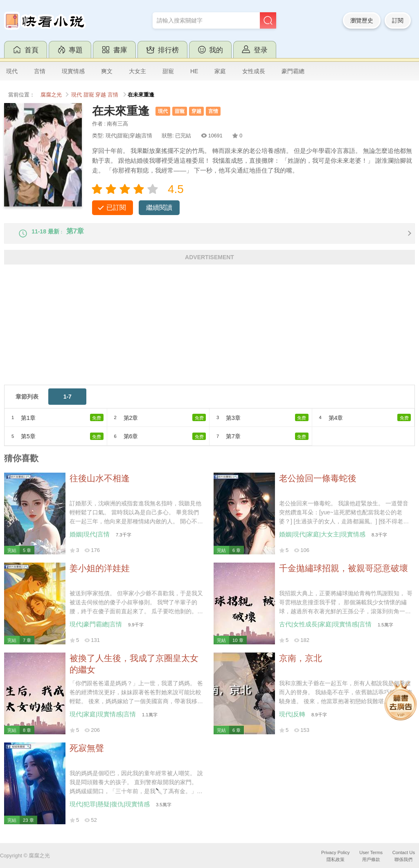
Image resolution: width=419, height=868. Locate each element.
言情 (40, 71)
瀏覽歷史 (362, 20)
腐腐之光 (51, 95)
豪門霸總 (293, 71)
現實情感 (73, 71)
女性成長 (254, 71)
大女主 (137, 71)
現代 (12, 71)
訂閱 (398, 20)
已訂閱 (116, 207)
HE (194, 71)
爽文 (107, 71)
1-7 (68, 403)
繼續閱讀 (159, 207)
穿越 (101, 95)
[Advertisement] (209, 334)
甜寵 (168, 71)
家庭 (220, 71)
